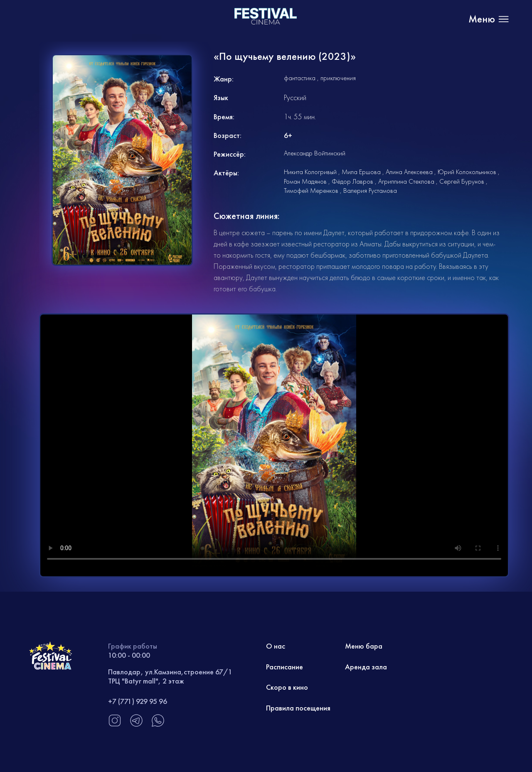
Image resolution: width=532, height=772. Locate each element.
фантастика (300, 78)
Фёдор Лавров (352, 181)
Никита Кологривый (310, 172)
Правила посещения (298, 708)
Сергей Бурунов (462, 181)
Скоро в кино (287, 687)
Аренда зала (366, 667)
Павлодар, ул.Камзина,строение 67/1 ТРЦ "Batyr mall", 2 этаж (170, 676)
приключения (338, 78)
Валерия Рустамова (370, 191)
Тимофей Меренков (311, 191)
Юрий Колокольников (467, 172)
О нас (276, 646)
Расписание (284, 667)
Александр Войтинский (315, 153)
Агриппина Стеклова (406, 181)
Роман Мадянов (305, 181)
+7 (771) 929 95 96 (138, 701)
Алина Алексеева (409, 172)
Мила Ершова (361, 172)
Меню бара (364, 646)
